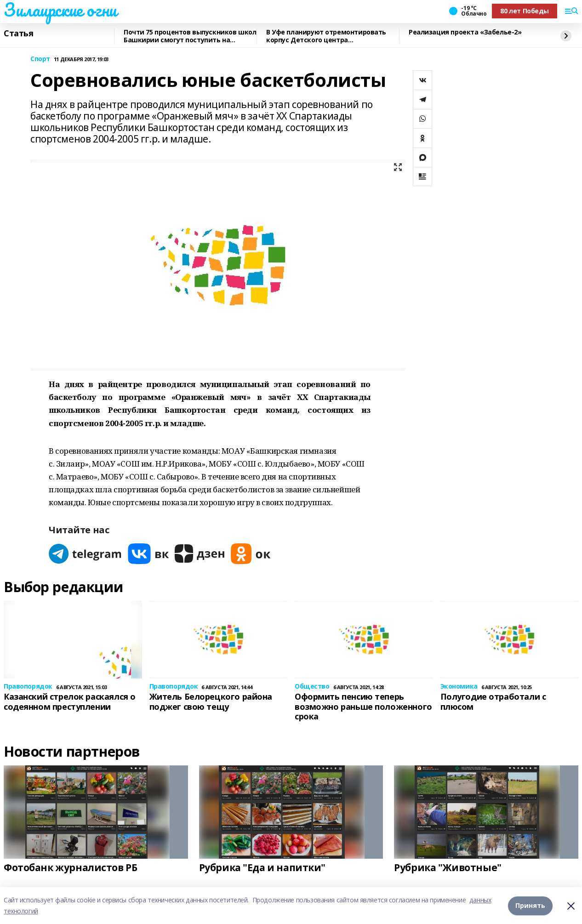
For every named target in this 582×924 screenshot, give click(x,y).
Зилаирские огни (60, 10)
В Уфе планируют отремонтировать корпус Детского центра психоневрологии (326, 36)
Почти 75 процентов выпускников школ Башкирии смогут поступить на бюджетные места (190, 36)
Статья (18, 34)
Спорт (40, 59)
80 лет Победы (525, 11)
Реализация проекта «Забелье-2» (465, 32)
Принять (530, 905)
